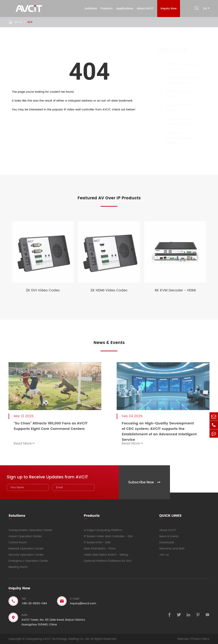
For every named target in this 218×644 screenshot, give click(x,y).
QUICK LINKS (170, 516)
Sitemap (183, 639)
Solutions (91, 9)
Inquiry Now (169, 9)
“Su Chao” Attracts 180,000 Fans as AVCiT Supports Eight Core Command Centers (51, 428)
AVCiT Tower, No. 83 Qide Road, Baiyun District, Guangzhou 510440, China (53, 622)
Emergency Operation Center (28, 561)
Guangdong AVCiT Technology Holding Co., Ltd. (58, 639)
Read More (24, 445)
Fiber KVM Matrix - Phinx (178, 108)
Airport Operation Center (25, 536)
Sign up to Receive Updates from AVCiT (47, 477)
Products (107, 9)
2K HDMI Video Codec (109, 292)
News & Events (109, 343)
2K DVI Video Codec (43, 292)
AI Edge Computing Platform (179, 67)
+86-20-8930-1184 (34, 603)
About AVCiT (145, 9)
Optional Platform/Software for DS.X (178, 138)
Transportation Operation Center (30, 530)
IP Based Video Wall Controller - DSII (179, 80)
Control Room (18, 542)
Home (18, 22)
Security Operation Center (26, 555)
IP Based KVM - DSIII (175, 94)
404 (30, 22)
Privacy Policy (200, 639)
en (205, 9)
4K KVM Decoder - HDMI (175, 292)
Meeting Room (18, 567)
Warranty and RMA (172, 549)
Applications (125, 9)
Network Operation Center (26, 549)
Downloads (167, 542)
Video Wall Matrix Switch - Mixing (177, 122)
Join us (164, 555)
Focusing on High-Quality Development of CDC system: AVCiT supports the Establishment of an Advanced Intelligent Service (159, 431)
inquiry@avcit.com (83, 603)
